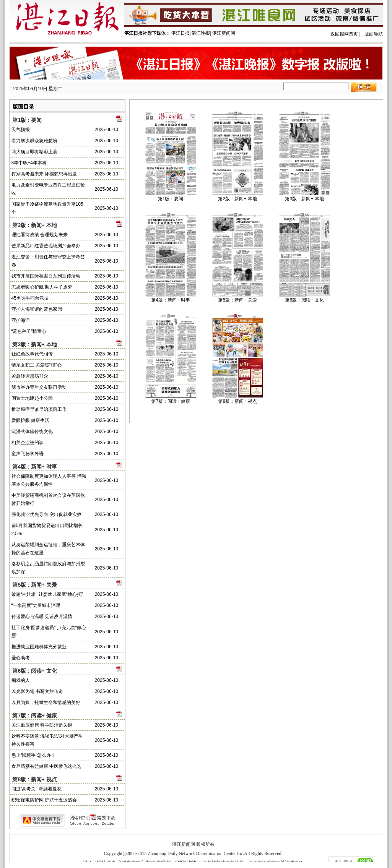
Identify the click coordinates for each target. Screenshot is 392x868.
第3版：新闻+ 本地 (304, 199)
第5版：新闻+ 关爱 (237, 300)
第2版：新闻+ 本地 (237, 199)
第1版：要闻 (171, 199)
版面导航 (374, 34)
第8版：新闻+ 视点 (237, 401)
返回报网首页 (344, 34)
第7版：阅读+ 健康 (170, 401)
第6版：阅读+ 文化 (304, 300)
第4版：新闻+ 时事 (170, 300)
